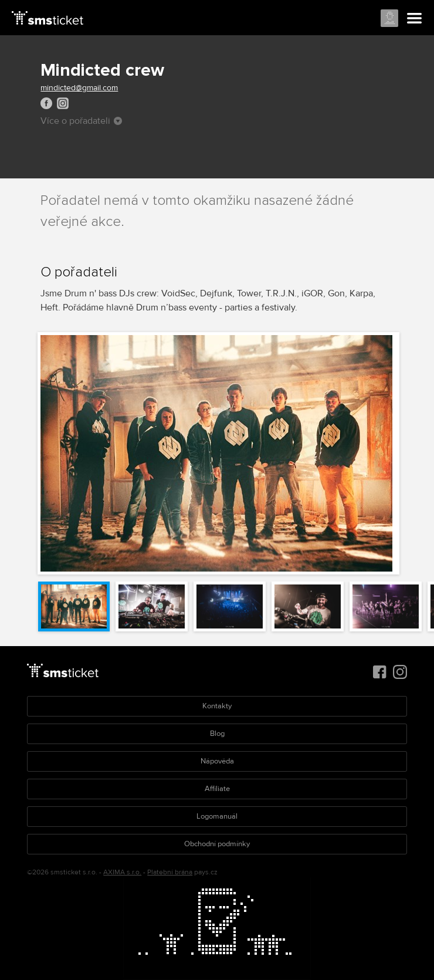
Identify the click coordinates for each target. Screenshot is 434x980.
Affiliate (217, 789)
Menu (415, 19)
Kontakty (217, 706)
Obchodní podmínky (217, 844)
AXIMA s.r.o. (122, 872)
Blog (217, 734)
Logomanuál (217, 816)
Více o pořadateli (81, 121)
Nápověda (217, 761)
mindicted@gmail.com (79, 88)
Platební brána (170, 872)
